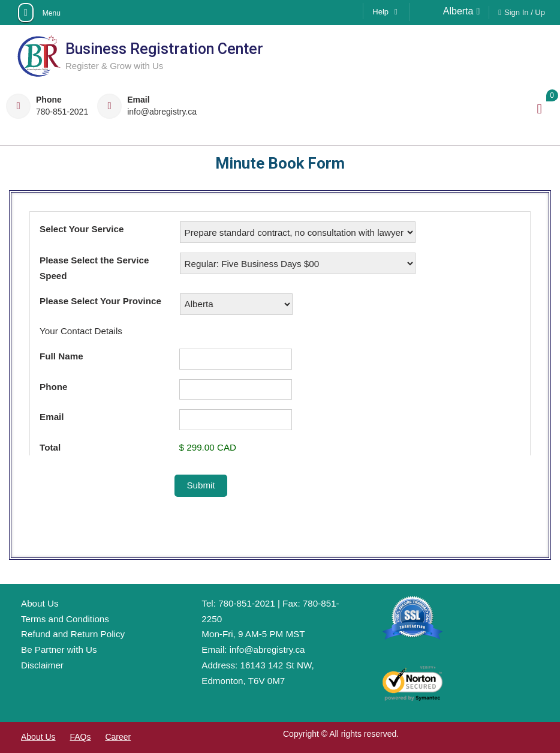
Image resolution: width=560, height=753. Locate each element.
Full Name (61, 356)
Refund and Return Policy (73, 634)
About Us (40, 603)
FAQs (80, 737)
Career (118, 737)
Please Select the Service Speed (94, 268)
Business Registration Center (164, 49)
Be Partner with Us (59, 649)
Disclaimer (42, 665)
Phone (53, 387)
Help (380, 12)
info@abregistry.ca (162, 112)
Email (52, 417)
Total (50, 447)
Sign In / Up (525, 12)
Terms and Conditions (65, 619)
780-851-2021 (62, 112)
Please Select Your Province (100, 301)
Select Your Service (82, 229)
